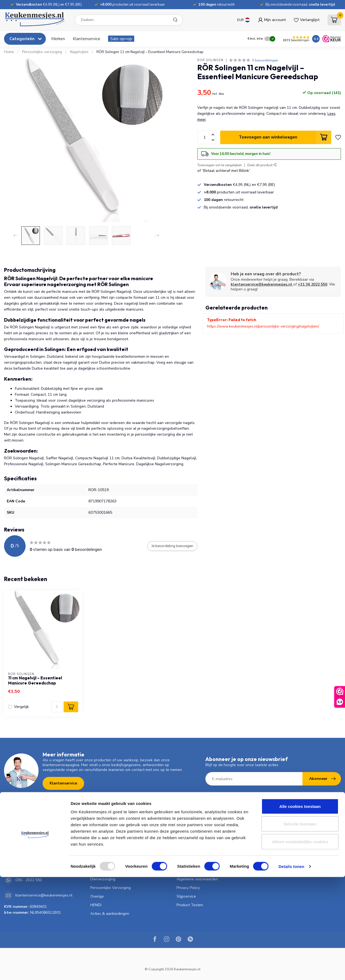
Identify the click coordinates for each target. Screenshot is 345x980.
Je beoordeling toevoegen (172, 546)
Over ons (184, 827)
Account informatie (279, 827)
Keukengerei (101, 836)
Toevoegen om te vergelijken (220, 165)
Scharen (97, 862)
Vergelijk (21, 707)
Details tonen (291, 969)
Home (9, 52)
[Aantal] (57, 707)
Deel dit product (262, 165)
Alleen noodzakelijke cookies (300, 945)
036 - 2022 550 (29, 865)
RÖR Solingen (210, 60)
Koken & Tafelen (105, 845)
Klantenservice (87, 39)
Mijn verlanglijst (276, 845)
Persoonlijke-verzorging (42, 52)
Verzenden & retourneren (199, 853)
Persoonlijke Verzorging (111, 888)
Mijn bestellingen (277, 836)
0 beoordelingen (265, 60)
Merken (58, 39)
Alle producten (276, 862)
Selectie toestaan (300, 927)
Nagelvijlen (79, 52)
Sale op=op (121, 39)
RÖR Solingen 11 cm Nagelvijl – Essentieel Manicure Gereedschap (150, 52)
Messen (97, 827)
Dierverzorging (103, 879)
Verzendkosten (189, 836)
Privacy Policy (188, 888)
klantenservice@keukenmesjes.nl (262, 284)
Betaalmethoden (191, 845)
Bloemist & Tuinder (107, 870)
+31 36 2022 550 (313, 284)
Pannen (97, 853)
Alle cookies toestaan (300, 909)
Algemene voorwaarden (197, 879)
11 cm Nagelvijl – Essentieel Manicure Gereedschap (35, 680)
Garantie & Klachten (194, 870)
